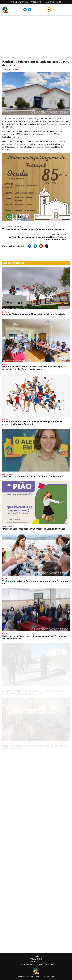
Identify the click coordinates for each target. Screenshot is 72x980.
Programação (36, 959)
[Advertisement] (36, 34)
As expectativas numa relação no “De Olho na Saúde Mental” (33, 476)
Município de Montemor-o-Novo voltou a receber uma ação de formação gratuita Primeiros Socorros (34, 368)
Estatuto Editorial (36, 956)
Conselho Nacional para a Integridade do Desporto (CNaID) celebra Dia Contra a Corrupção (32, 423)
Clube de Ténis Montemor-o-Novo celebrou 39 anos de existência (35, 314)
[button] (30, 246)
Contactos (36, 962)
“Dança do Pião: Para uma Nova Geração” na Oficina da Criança (34, 529)
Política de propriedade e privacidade (36, 964)
